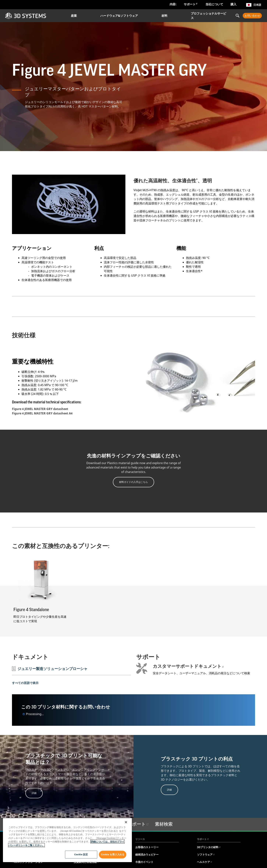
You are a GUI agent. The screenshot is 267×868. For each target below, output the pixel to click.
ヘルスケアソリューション (27, 862)
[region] (67, 840)
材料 (164, 16)
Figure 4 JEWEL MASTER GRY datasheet (40, 409)
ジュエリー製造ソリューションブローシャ (50, 669)
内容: (173, 4)
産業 (74, 16)
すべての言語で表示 (25, 683)
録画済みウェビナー (147, 854)
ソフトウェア (206, 854)
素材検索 (164, 824)
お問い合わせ (252, 16)
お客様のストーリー (147, 847)
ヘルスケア (205, 862)
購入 (233, 4)
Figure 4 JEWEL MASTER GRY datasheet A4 (42, 413)
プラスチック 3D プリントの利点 (197, 759)
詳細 (34, 793)
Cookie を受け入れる (113, 854)
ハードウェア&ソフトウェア (119, 16)
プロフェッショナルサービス (208, 16)
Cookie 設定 (80, 854)
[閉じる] (126, 822)
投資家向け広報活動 (87, 862)
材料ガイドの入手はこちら (133, 482)
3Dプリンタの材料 (209, 847)
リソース (140, 839)
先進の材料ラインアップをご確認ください (134, 456)
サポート (191, 4)
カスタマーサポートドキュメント (188, 666)
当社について (214, 4)
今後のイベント (144, 862)
